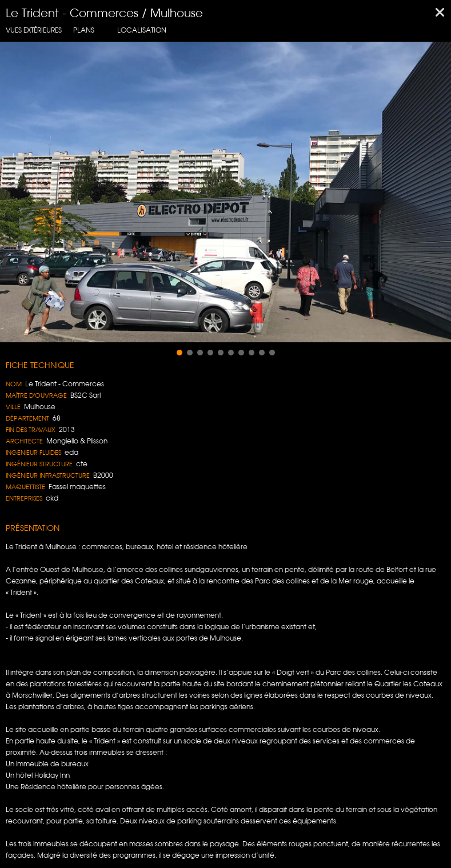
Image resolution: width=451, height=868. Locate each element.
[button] (179, 353)
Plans (84, 30)
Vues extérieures (34, 30)
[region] (226, 192)
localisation (142, 30)
